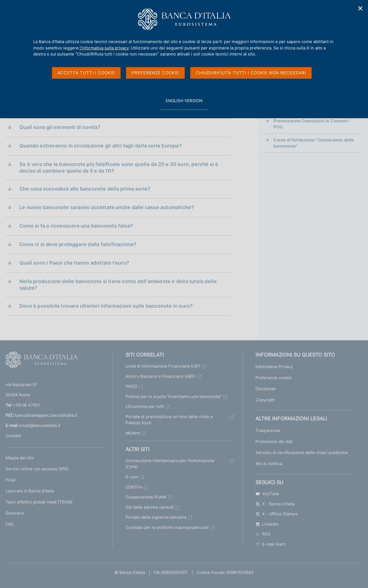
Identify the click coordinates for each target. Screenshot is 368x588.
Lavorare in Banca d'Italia (30, 491)
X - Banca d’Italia (275, 504)
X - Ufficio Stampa (276, 514)
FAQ (9, 524)
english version (184, 104)
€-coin (132, 477)
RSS (263, 534)
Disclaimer (266, 389)
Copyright (265, 400)
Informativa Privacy (274, 367)
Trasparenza (268, 430)
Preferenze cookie (274, 378)
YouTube (267, 494)
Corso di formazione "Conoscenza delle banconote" (314, 143)
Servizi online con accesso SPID (37, 469)
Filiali (11, 480)
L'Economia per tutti (145, 406)
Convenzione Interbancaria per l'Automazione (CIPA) (170, 464)
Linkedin (267, 524)
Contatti (13, 436)
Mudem (133, 433)
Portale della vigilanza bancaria (156, 517)
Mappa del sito (20, 458)
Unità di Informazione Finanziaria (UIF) (163, 366)
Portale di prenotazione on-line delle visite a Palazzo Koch (169, 420)
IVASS (131, 386)
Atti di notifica (269, 464)
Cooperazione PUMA (146, 497)
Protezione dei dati (274, 441)
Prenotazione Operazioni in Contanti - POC (312, 124)
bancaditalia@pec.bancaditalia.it (46, 415)
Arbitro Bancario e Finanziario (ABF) (160, 376)
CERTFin (134, 487)
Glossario (15, 513)
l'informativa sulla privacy (104, 48)
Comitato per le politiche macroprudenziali (167, 527)
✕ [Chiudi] (361, 8)
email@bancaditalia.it (40, 425)
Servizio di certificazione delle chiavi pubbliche (302, 453)
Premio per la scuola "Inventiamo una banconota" (173, 396)
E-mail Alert (270, 544)
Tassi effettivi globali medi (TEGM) (39, 502)
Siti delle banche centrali (150, 507)
